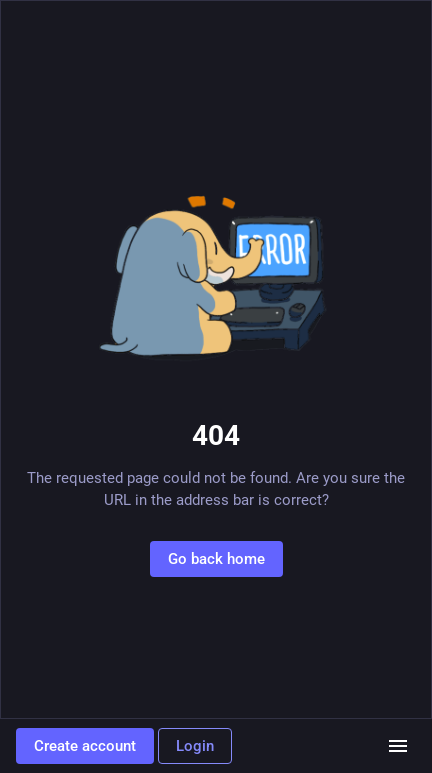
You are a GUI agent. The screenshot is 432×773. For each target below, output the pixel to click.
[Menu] (398, 746)
